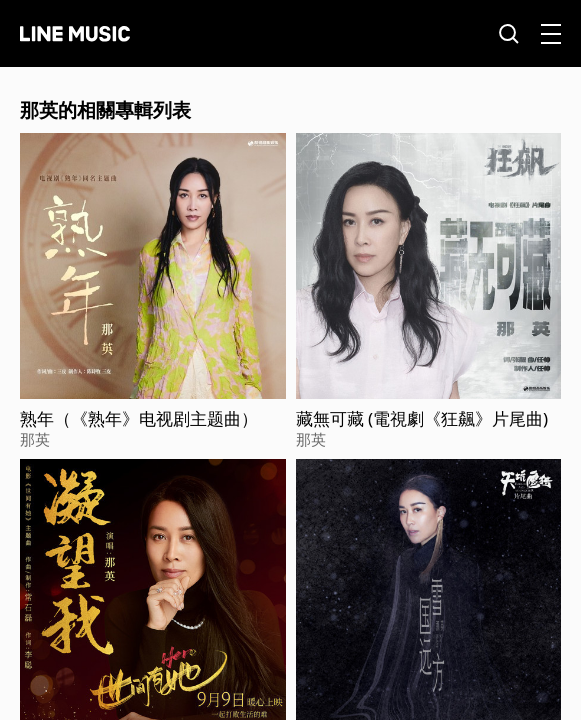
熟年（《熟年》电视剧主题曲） (139, 419)
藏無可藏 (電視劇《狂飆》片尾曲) (422, 419)
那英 (35, 439)
